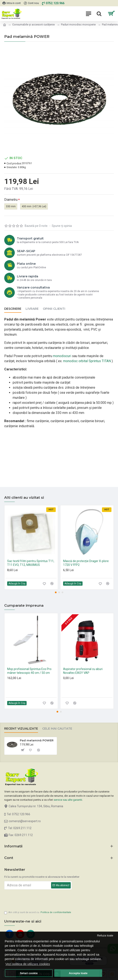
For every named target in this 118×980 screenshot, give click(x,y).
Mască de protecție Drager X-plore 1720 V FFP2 (86, 562)
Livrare (32, 309)
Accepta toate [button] (78, 973)
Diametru (11, 200)
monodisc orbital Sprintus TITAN (87, 361)
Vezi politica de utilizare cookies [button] (28, 964)
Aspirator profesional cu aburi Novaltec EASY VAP (83, 670)
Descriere (13, 309)
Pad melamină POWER (37, 739)
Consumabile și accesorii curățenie (33, 25)
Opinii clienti (54, 309)
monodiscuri (62, 356)
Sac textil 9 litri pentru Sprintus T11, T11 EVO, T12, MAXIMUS (31, 562)
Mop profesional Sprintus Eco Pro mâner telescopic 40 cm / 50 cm (29, 670)
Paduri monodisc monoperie (78, 25)
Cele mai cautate (57, 728)
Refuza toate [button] (105, 935)
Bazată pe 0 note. (36, 226)
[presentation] (34, 898)
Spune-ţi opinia (62, 226)
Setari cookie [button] (29, 973)
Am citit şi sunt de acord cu (38, 913)
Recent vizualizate (21, 728)
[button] (56, 591)
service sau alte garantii (68, 799)
